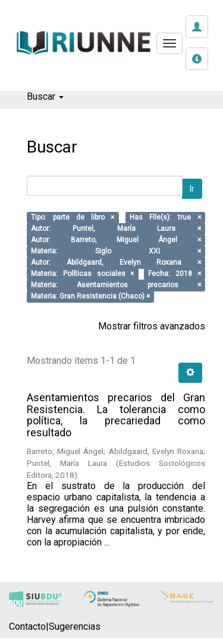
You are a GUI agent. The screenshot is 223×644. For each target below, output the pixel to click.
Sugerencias (75, 626)
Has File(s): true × (165, 218)
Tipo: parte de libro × (73, 218)
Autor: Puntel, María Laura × (116, 229)
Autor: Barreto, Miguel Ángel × (116, 240)
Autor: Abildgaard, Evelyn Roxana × (116, 263)
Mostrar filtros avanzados (152, 326)
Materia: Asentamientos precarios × (116, 285)
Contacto (27, 626)
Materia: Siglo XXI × (116, 252)
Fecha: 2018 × (174, 274)
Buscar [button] (45, 96)
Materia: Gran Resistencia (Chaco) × (90, 297)
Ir (192, 189)
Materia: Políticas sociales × (82, 274)
